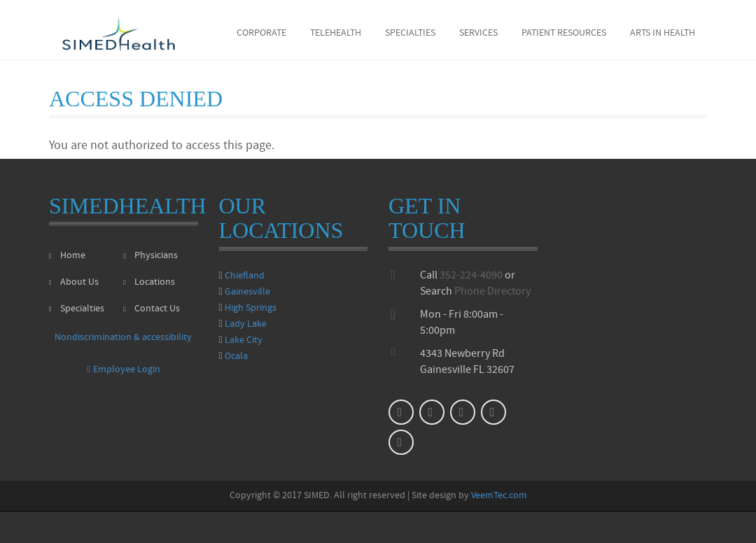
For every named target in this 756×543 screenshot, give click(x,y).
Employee (124, 370)
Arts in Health (663, 33)
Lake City (244, 340)
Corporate (261, 33)
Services (478, 33)
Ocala (236, 357)
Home (67, 256)
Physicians (150, 256)
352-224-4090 (471, 276)
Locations (149, 282)
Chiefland (245, 276)
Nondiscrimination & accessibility (123, 338)
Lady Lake (246, 324)
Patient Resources (564, 33)
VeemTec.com (499, 496)
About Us (74, 282)
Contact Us (152, 309)
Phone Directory (492, 292)
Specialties (410, 33)
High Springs (251, 308)
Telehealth (336, 33)
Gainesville (247, 292)
